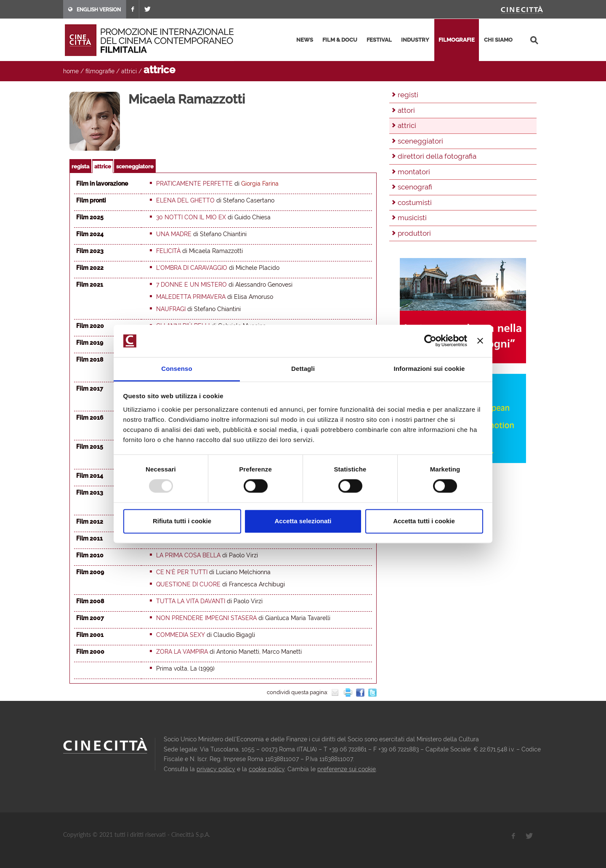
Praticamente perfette (194, 184)
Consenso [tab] (177, 369)
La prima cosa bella (188, 555)
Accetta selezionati (303, 521)
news (305, 40)
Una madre (174, 234)
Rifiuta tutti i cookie (182, 521)
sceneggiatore (135, 166)
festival (379, 40)
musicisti (412, 218)
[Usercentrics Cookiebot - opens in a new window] (430, 341)
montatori (414, 172)
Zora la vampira (182, 652)
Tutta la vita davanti (191, 601)
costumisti (415, 202)
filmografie (457, 40)
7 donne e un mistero (191, 285)
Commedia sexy (181, 635)
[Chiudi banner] (480, 341)
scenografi (415, 187)
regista (80, 166)
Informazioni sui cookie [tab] (429, 369)
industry (415, 40)
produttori (414, 233)
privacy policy (216, 769)
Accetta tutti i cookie (424, 521)
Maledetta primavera (191, 297)
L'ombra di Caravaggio (192, 268)
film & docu (340, 40)
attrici (129, 71)
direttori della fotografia (437, 156)
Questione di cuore (188, 584)
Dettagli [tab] (303, 369)
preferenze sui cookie (347, 769)
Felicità (168, 251)
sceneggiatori (420, 141)
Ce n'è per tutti (182, 572)
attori (406, 110)
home (71, 71)
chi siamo (498, 40)
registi (408, 95)
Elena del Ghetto (185, 200)
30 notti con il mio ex (191, 217)
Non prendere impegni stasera (206, 618)
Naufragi (171, 309)
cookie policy (267, 769)
